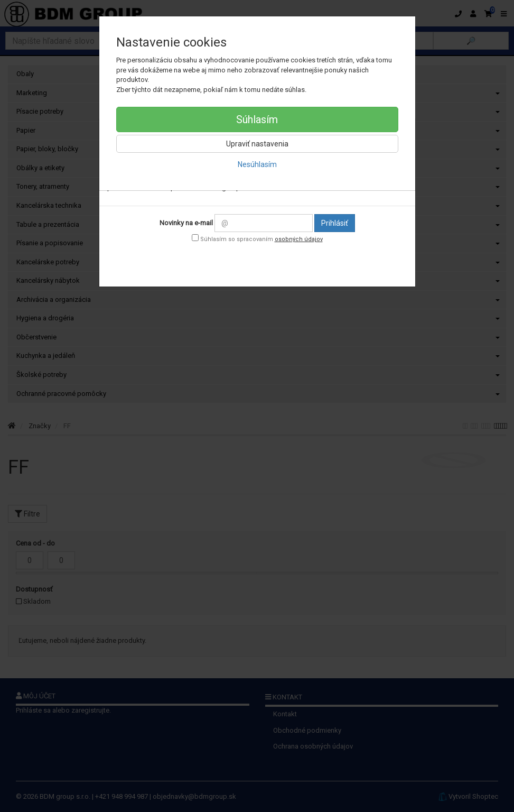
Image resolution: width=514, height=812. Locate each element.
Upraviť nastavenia (257, 144)
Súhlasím (257, 119)
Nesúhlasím (257, 164)
